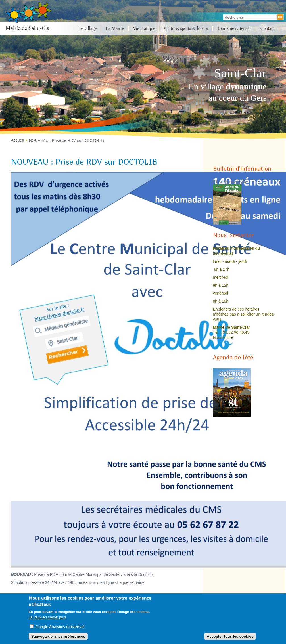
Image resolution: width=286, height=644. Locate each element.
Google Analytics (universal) (60, 627)
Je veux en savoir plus (47, 617)
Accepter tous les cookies (230, 636)
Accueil (17, 140)
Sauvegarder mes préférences (58, 636)
